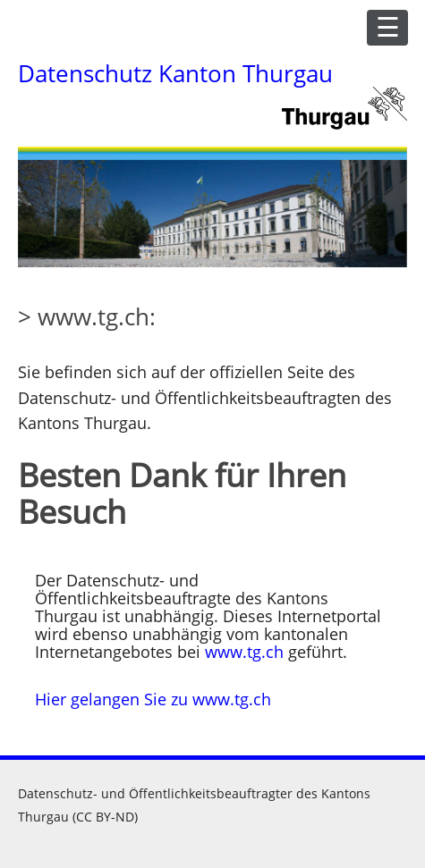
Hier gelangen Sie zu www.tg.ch (153, 699)
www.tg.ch (244, 652)
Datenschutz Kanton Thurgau (175, 73)
